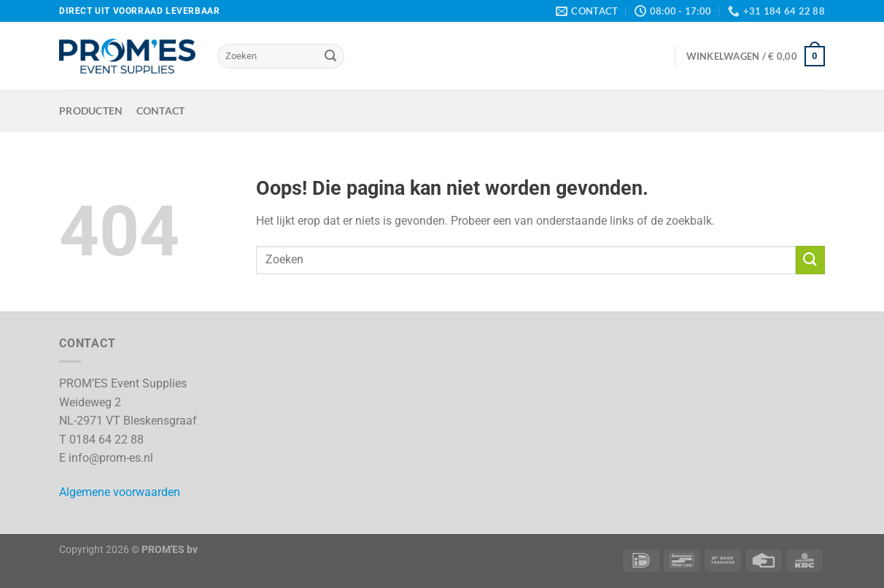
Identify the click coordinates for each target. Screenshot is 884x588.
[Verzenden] (330, 56)
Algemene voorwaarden (120, 492)
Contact (161, 111)
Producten (91, 111)
